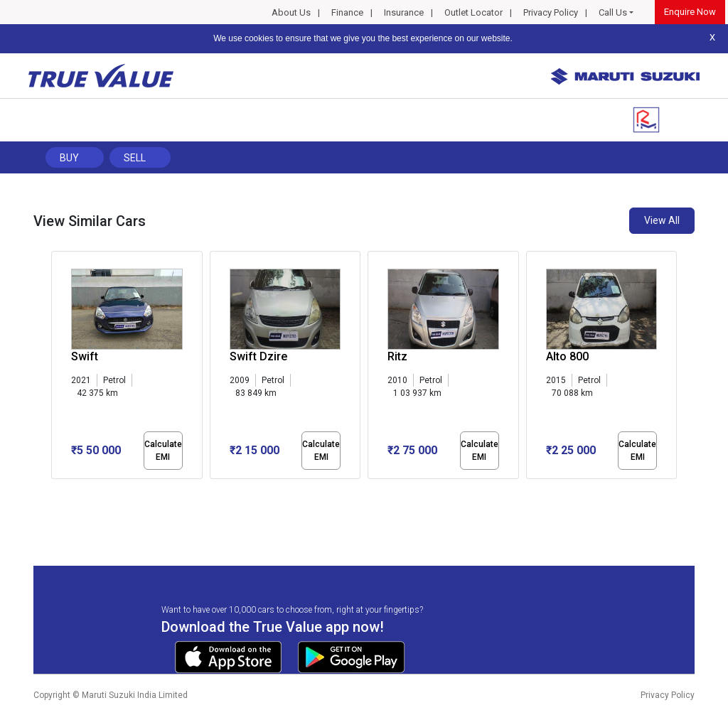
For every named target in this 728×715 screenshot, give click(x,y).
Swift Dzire (258, 356)
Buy (69, 158)
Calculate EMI (163, 451)
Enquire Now (690, 12)
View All (662, 220)
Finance (347, 12)
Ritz (397, 356)
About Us (291, 12)
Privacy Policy (551, 12)
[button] (55, 491)
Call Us (613, 12)
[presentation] (59, 368)
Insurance (404, 12)
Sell (135, 158)
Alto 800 (567, 356)
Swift (85, 356)
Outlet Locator (473, 12)
